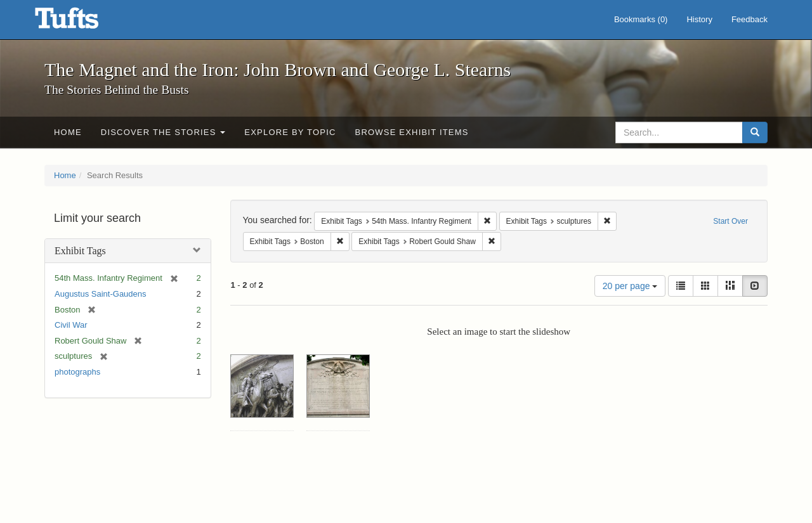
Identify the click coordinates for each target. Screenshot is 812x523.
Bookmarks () (641, 19)
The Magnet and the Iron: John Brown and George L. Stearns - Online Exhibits (82, 22)
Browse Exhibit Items (412, 132)
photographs (77, 372)
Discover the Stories (163, 132)
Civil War (71, 325)
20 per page (630, 286)
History (699, 19)
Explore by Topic (290, 132)
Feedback (750, 19)
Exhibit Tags (80, 251)
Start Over (730, 221)
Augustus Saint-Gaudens (101, 294)
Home (68, 132)
